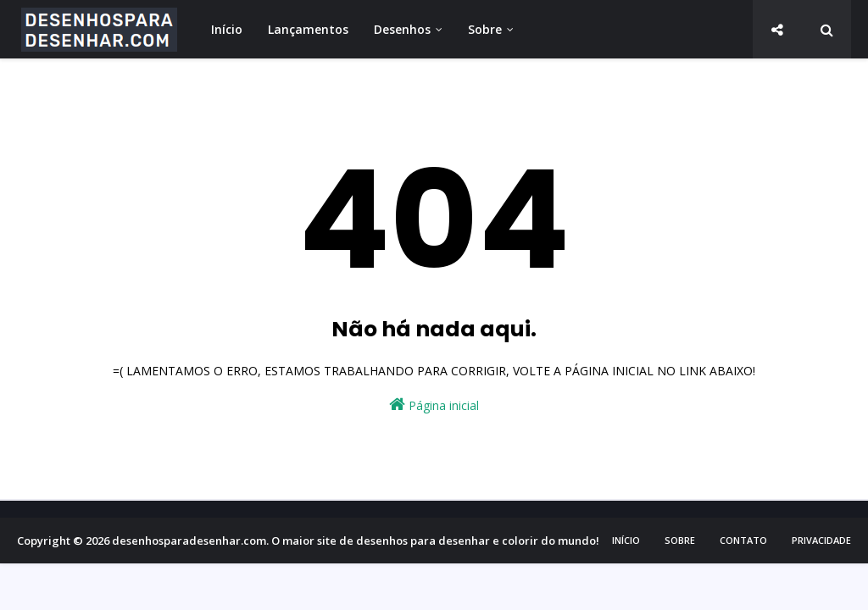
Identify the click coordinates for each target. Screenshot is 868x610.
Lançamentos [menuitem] (308, 29)
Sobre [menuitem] (485, 29)
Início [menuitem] (227, 29)
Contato (743, 540)
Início (626, 540)
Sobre (680, 540)
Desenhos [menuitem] (402, 29)
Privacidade (821, 540)
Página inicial (434, 405)
